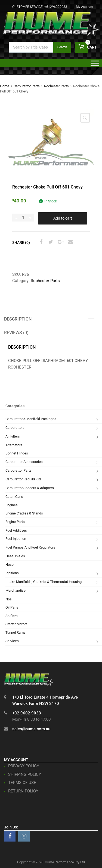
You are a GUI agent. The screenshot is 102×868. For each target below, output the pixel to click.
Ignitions (12, 573)
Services (12, 641)
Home (5, 86)
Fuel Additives (16, 530)
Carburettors (15, 428)
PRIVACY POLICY (24, 766)
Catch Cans (14, 497)
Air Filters (13, 436)
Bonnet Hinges (17, 453)
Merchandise (16, 590)
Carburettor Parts (27, 86)
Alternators (14, 445)
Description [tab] (18, 319)
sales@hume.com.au (31, 729)
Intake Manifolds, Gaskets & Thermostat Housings (44, 582)
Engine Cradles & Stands (24, 513)
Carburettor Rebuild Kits (24, 479)
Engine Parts (15, 522)
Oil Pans (12, 607)
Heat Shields (15, 556)
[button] (85, 118)
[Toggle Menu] (95, 65)
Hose (10, 565)
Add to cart (63, 218)
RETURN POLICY (23, 791)
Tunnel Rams (16, 632)
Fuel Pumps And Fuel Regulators (30, 547)
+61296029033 (56, 7)
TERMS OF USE (22, 783)
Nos (9, 599)
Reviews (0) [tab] (16, 333)
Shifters (12, 616)
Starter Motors (16, 624)
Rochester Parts (56, 86)
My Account (85, 7)
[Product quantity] (23, 218)
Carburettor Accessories (24, 462)
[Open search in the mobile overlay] (40, 47)
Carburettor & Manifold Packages (31, 419)
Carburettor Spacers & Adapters (30, 488)
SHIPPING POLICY (25, 774)
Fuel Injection (16, 539)
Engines (12, 505)
